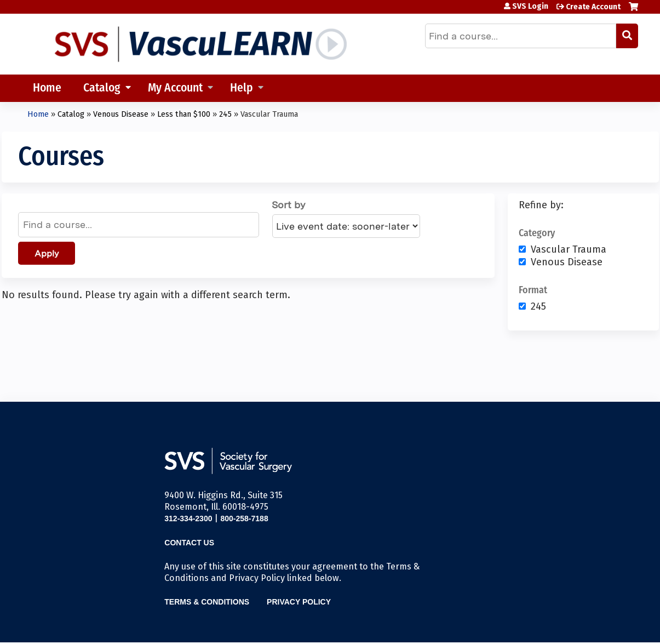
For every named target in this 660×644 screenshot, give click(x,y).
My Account (175, 89)
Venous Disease (121, 114)
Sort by (288, 205)
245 (225, 114)
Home (47, 89)
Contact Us (189, 543)
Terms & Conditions (207, 602)
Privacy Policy (299, 602)
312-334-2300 (188, 518)
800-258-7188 (244, 518)
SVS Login (530, 7)
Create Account (593, 7)
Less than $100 (184, 114)
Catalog (102, 89)
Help (242, 89)
